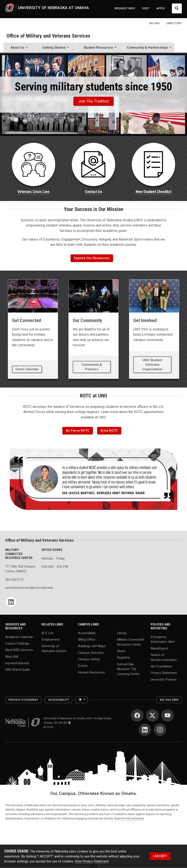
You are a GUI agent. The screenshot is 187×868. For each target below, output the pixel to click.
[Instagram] (160, 730)
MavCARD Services (19, 650)
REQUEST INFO (125, 8)
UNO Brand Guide (18, 670)
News (121, 651)
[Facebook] (137, 715)
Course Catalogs (17, 643)
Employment (51, 640)
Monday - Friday (53, 558)
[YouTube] (168, 715)
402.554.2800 (169, 700)
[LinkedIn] (11, 602)
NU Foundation (161, 666)
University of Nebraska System (54, 649)
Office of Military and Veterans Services (48, 36)
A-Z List (48, 633)
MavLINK (12, 656)
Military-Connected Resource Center (130, 642)
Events (83, 666)
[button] (19, 48)
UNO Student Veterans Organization (152, 365)
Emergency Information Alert (163, 639)
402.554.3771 (15, 580)
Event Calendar (27, 369)
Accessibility (87, 633)
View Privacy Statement (92, 861)
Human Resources (91, 672)
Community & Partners (92, 367)
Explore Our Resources (92, 258)
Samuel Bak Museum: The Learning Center (128, 669)
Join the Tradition (94, 101)
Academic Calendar (19, 637)
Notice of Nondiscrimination (164, 657)
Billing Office (87, 640)
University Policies (164, 679)
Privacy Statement (164, 673)
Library (122, 633)
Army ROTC (109, 431)
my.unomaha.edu (17, 663)
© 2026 (49, 727)
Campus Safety (89, 659)
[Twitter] (152, 715)
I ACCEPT (160, 856)
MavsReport (159, 648)
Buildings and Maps (92, 646)
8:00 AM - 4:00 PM (55, 567)
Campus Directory (91, 653)
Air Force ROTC (78, 431)
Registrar (123, 657)
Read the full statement (129, 818)
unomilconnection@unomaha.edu (21, 588)
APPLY (161, 8)
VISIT (146, 8)
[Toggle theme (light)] (81, 700)
